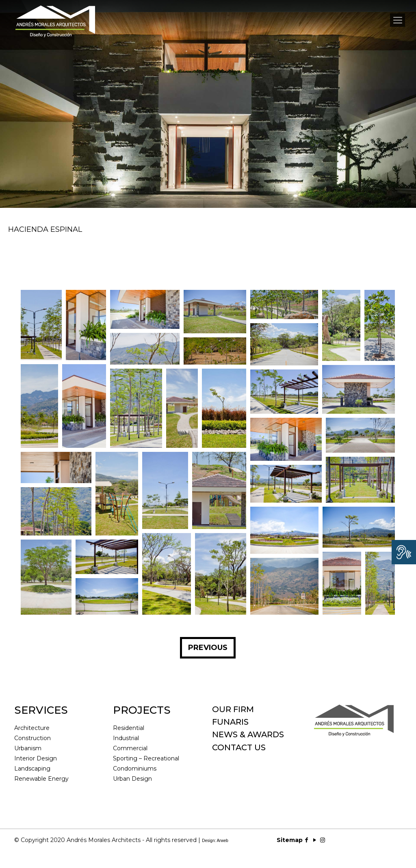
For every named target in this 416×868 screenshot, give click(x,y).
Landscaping (32, 769)
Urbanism (28, 748)
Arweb (222, 841)
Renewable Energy (41, 779)
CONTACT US (239, 747)
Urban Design (132, 779)
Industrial (126, 738)
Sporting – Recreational (146, 758)
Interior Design (36, 758)
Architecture (32, 728)
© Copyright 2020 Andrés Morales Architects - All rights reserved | (121, 840)
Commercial (130, 748)
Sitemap (290, 840)
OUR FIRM (233, 709)
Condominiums (135, 769)
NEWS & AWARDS (248, 734)
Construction (32, 738)
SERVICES (41, 710)
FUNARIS (230, 722)
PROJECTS (142, 710)
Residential (129, 728)
